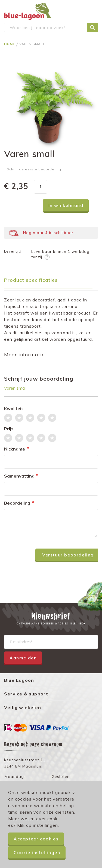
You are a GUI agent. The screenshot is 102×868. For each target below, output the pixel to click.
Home (10, 44)
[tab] (51, 282)
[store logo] (28, 11)
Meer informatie (24, 355)
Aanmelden (23, 658)
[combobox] (51, 27)
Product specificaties (31, 280)
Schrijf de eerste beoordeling (34, 169)
